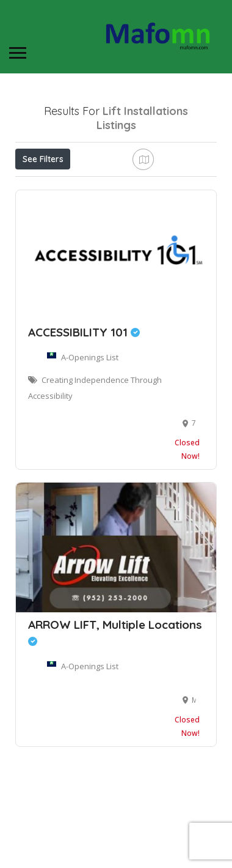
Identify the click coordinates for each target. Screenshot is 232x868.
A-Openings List (90, 419)
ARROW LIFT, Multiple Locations (115, 693)
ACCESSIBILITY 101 (84, 394)
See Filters (43, 159)
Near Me (70, 186)
